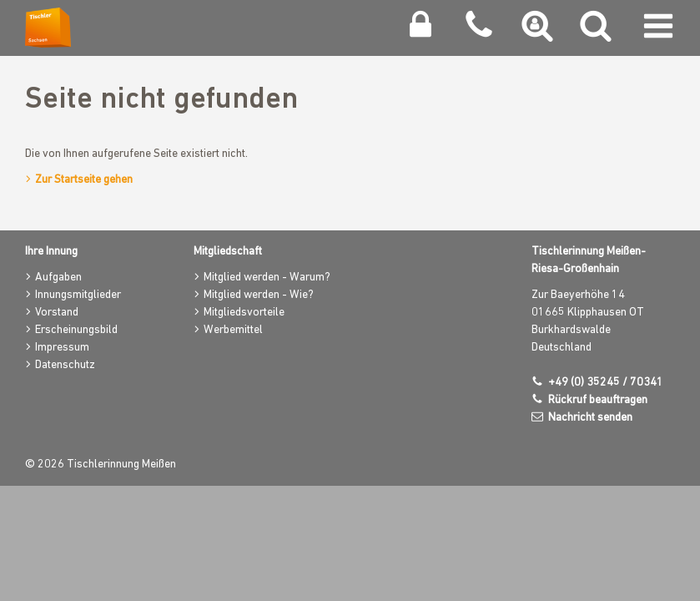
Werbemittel (233, 330)
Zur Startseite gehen (84, 180)
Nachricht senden (590, 418)
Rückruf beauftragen (598, 400)
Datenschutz (65, 365)
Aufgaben (58, 278)
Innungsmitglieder (78, 295)
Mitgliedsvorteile (244, 313)
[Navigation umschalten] (658, 30)
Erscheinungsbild (76, 330)
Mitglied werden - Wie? (259, 295)
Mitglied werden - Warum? (267, 278)
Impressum (62, 348)
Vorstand (57, 313)
